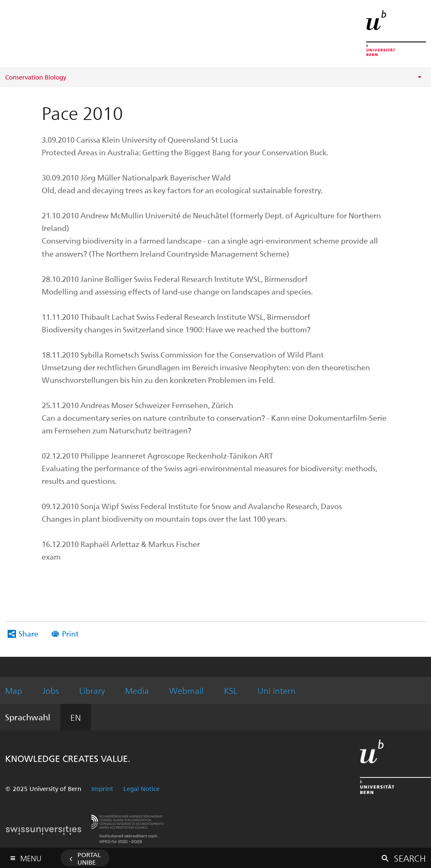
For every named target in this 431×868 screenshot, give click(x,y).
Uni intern (277, 690)
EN (76, 717)
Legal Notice (141, 788)
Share (28, 633)
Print (70, 633)
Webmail (186, 690)
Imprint (102, 788)
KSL (231, 690)
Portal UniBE (89, 858)
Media (137, 690)
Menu (31, 856)
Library (92, 690)
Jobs (51, 690)
